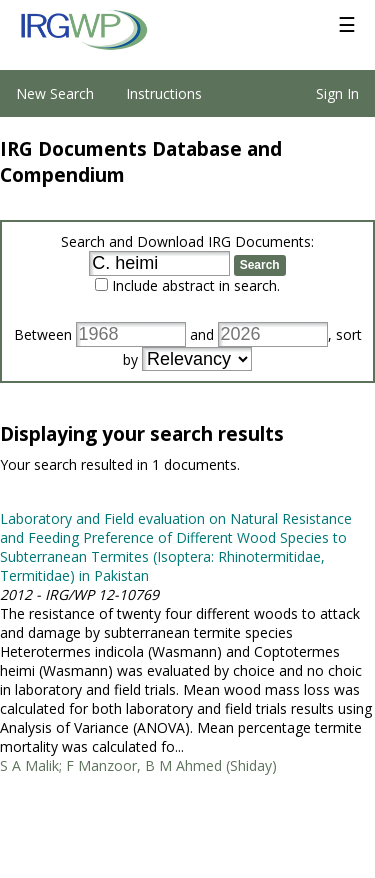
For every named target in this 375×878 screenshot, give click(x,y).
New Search (55, 93)
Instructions (164, 93)
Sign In (337, 93)
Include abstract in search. (196, 285)
